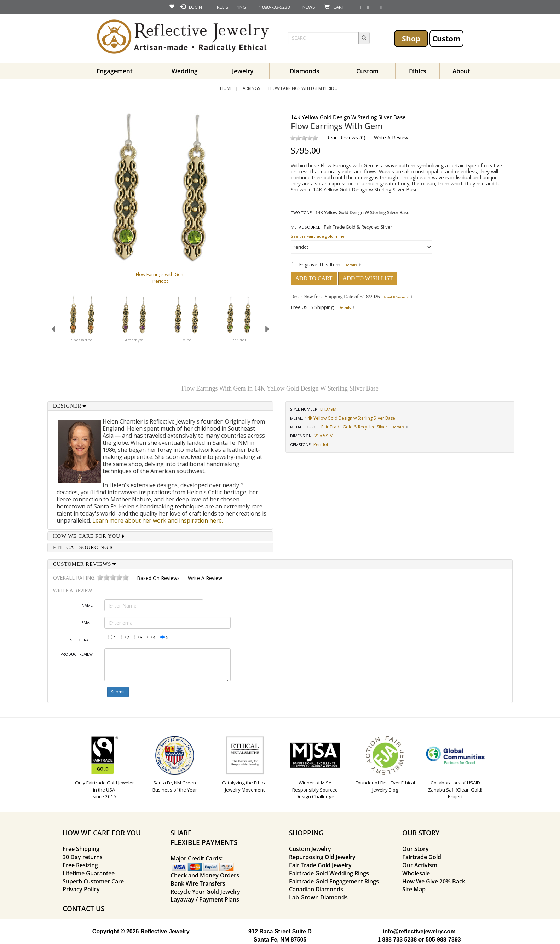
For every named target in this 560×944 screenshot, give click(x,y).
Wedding (184, 71)
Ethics (417, 71)
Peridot (239, 340)
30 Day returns (83, 857)
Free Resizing (80, 865)
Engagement (115, 71)
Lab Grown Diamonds (318, 897)
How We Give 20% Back (434, 881)
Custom (446, 38)
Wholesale (416, 873)
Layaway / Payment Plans (205, 899)
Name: (88, 605)
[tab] (160, 406)
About (461, 71)
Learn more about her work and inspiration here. (158, 520)
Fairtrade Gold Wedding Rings (329, 873)
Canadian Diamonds (316, 889)
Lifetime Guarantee (89, 873)
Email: (88, 623)
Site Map (414, 889)
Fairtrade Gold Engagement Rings (334, 881)
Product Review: (77, 654)
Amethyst (134, 340)
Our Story (415, 849)
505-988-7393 (443, 940)
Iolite (186, 340)
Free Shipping (81, 849)
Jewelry (243, 71)
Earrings (250, 88)
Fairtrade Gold (422, 857)
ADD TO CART (314, 278)
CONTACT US (83, 908)
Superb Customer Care (93, 881)
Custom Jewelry (310, 849)
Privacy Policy (81, 889)
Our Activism (420, 865)
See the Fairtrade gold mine (318, 236)
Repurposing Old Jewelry (322, 857)
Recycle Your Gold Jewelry (205, 892)
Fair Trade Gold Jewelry (320, 865)
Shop (411, 38)
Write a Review (391, 137)
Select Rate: (82, 640)
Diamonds (304, 71)
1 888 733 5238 (397, 940)
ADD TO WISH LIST (368, 278)
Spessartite (82, 340)
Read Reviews (342, 137)
